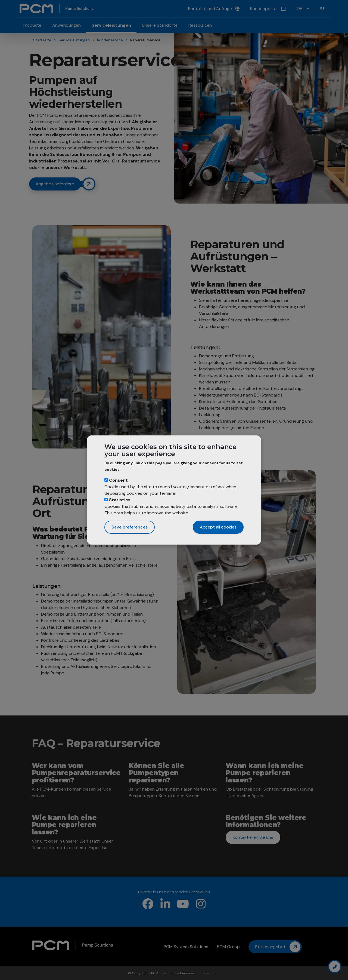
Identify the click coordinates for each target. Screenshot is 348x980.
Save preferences (130, 527)
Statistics (120, 500)
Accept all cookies (218, 527)
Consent (118, 480)
